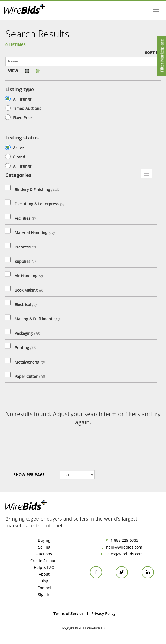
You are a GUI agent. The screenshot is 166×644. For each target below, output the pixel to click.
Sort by (153, 52)
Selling (44, 547)
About (44, 574)
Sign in (44, 594)
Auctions (44, 554)
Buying (44, 540)
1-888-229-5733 (124, 540)
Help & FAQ (44, 567)
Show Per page (29, 475)
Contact (44, 588)
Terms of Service (68, 613)
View (13, 71)
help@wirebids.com (124, 547)
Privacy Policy (103, 613)
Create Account (44, 561)
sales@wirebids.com (124, 554)
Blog (44, 581)
